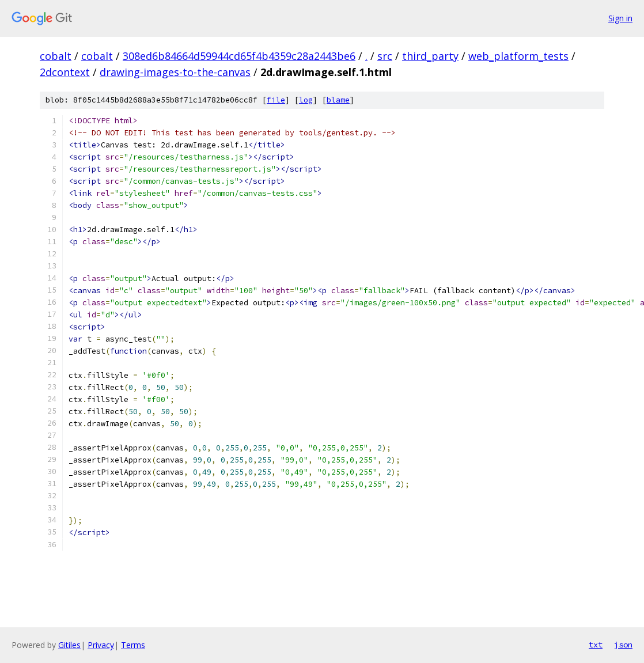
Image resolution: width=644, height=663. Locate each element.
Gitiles (69, 645)
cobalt (56, 56)
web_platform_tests (518, 56)
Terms (133, 645)
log (306, 100)
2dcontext (65, 72)
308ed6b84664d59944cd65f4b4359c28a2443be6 (239, 56)
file (276, 100)
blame (338, 100)
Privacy (101, 645)
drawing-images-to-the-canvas (175, 72)
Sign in (620, 18)
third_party (430, 56)
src (385, 56)
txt (596, 645)
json (623, 645)
